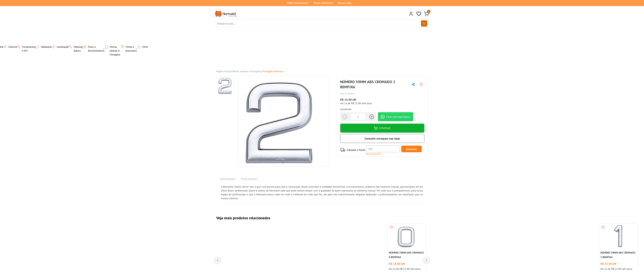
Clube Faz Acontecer (298, 3)
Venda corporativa (323, 3)
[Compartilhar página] (413, 84)
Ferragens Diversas (273, 71)
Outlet (140, 47)
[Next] (426, 260)
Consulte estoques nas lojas (382, 138)
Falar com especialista (395, 117)
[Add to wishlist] (421, 84)
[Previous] (218, 260)
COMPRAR (382, 128)
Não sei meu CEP (373, 154)
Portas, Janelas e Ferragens (247, 71)
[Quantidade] (358, 117)
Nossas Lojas (345, 3)
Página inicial (223, 71)
